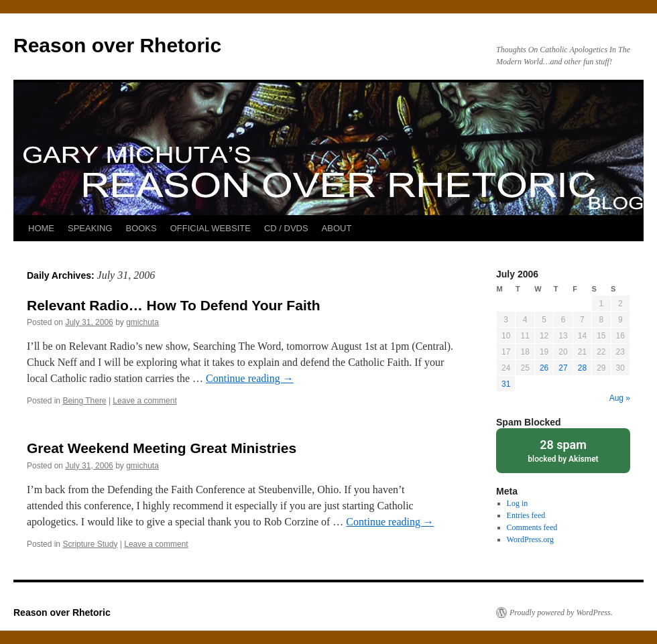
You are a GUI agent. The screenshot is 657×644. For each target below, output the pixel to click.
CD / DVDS (286, 228)
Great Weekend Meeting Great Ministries (162, 448)
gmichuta (142, 322)
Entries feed (526, 515)
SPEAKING (90, 228)
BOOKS (141, 228)
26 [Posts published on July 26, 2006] (544, 368)
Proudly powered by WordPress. (561, 613)
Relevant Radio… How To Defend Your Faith (174, 305)
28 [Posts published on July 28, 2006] (582, 368)
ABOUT (337, 228)
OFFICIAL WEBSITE (211, 228)
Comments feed (532, 527)
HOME (41, 228)
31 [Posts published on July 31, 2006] (506, 384)
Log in (518, 503)
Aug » (620, 398)
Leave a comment (144, 401)
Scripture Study (90, 544)
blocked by (563, 450)
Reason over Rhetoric (117, 45)
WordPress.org (530, 539)
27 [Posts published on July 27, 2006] (563, 368)
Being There (84, 401)
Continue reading (250, 378)
